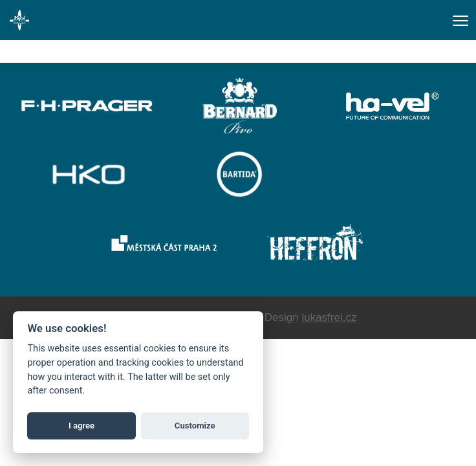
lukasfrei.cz (329, 317)
